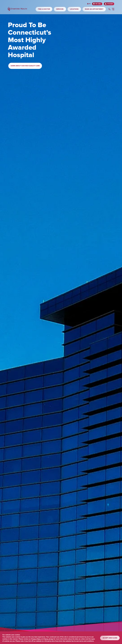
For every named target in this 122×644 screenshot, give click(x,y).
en (90, 4)
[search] (109, 9)
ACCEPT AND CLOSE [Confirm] (110, 638)
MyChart (110, 4)
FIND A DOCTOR (44, 9)
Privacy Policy (36, 639)
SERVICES (60, 9)
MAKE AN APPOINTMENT (94, 9)
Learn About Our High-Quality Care (25, 66)
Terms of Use (49, 639)
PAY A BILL (98, 4)
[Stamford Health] (17, 9)
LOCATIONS (74, 9)
